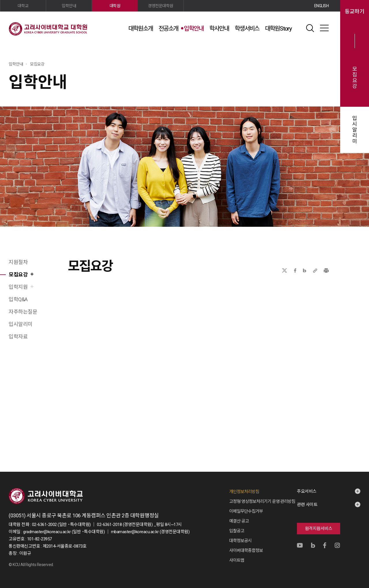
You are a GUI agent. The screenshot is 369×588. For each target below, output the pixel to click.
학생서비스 (247, 29)
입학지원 (18, 287)
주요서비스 (307, 491)
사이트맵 (324, 28)
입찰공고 (237, 531)
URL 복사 (315, 270)
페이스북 (295, 270)
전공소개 (168, 29)
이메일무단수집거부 (246, 511)
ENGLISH (322, 6)
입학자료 (18, 337)
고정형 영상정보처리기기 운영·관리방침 (262, 501)
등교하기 (355, 12)
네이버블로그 (305, 270)
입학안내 (194, 29)
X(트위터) (284, 270)
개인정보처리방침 (244, 492)
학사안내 (219, 29)
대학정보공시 (240, 541)
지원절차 (18, 262)
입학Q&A (18, 299)
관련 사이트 (307, 505)
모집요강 (355, 78)
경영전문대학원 (161, 6)
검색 (310, 28)
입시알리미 (355, 130)
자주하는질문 (23, 312)
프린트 (326, 270)
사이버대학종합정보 (246, 550)
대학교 (23, 6)
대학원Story (278, 29)
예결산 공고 (239, 521)
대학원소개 (141, 29)
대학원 (115, 6)
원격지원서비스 (319, 529)
